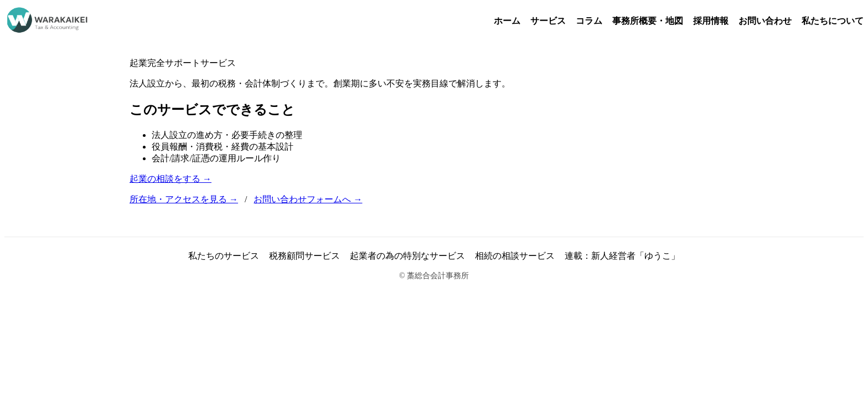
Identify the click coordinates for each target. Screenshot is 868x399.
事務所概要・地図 (648, 21)
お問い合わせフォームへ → (308, 199)
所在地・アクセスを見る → (184, 199)
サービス (548, 21)
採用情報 (711, 21)
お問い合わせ (765, 21)
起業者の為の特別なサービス (407, 256)
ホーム (507, 21)
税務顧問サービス (304, 256)
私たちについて (833, 21)
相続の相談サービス (515, 256)
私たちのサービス (224, 256)
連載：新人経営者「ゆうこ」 (622, 256)
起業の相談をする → (170, 179)
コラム (589, 21)
